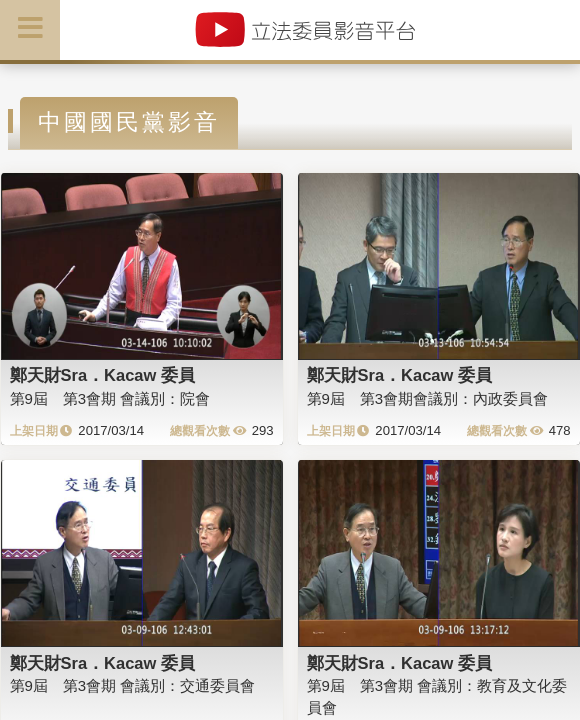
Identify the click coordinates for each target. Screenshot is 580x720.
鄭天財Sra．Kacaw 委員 (102, 375)
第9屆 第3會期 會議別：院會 (110, 398)
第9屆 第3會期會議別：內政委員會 (428, 398)
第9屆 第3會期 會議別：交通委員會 (133, 685)
